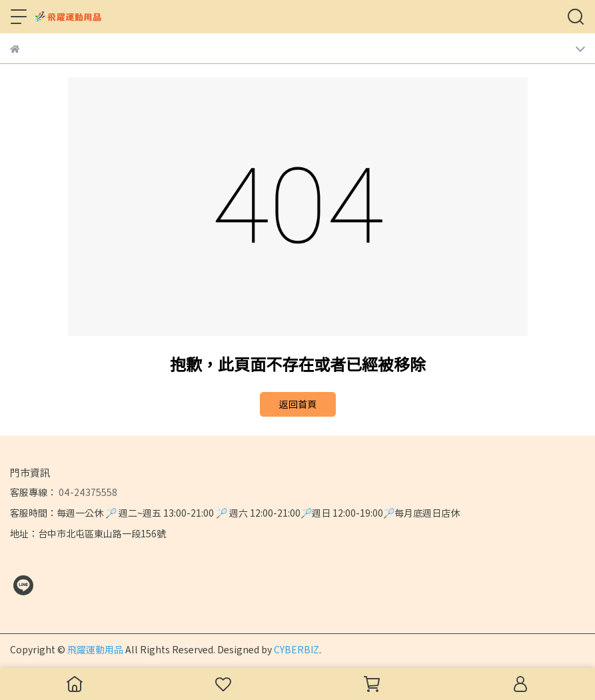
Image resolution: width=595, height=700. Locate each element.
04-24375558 (87, 492)
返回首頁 (298, 404)
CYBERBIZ (297, 649)
